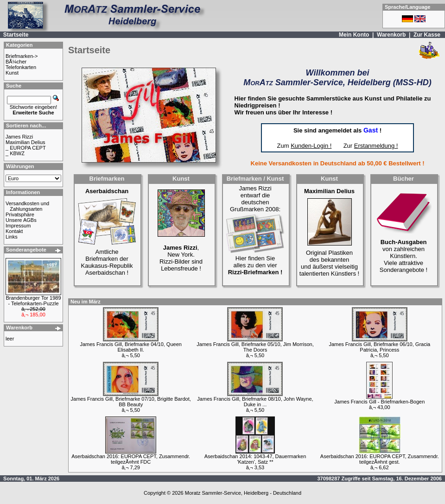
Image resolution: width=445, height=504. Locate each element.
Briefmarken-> (22, 56)
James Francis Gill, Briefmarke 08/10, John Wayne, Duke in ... (255, 402)
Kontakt (14, 231)
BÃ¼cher (16, 62)
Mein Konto (354, 35)
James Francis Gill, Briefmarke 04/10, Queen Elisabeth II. (130, 347)
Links (12, 237)
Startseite (16, 35)
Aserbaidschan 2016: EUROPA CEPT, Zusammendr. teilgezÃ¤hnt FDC (131, 459)
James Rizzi (19, 137)
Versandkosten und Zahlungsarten (27, 206)
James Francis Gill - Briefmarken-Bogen (379, 402)
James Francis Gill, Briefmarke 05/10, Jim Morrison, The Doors (255, 347)
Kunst (12, 73)
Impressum (18, 226)
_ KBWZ (15, 153)
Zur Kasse (427, 35)
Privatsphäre (20, 214)
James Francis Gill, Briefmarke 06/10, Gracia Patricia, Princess (379, 347)
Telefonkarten (21, 67)
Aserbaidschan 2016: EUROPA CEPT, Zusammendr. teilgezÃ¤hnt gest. (380, 459)
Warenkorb (391, 35)
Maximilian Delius (25, 142)
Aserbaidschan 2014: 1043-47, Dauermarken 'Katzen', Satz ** (255, 459)
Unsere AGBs (21, 220)
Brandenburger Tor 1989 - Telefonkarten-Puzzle (33, 301)
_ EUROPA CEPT (26, 148)
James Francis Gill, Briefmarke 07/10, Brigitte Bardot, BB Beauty (131, 402)
